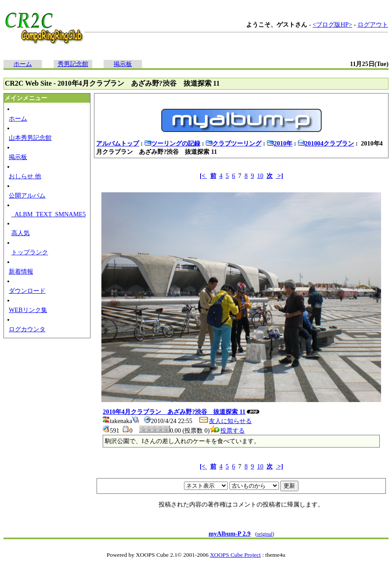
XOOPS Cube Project (235, 555)
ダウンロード (27, 291)
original (265, 534)
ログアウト (373, 24)
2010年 (279, 143)
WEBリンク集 (28, 310)
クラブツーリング (233, 143)
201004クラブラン (326, 143)
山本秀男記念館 (30, 138)
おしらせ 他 (25, 176)
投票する (227, 430)
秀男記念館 (73, 64)
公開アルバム (27, 195)
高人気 (21, 233)
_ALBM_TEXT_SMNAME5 (49, 214)
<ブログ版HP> (332, 24)
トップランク (30, 252)
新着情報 (21, 271)
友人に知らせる (225, 421)
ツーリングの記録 (172, 143)
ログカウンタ (27, 329)
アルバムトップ (118, 143)
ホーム (23, 64)
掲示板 (123, 64)
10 (260, 176)
